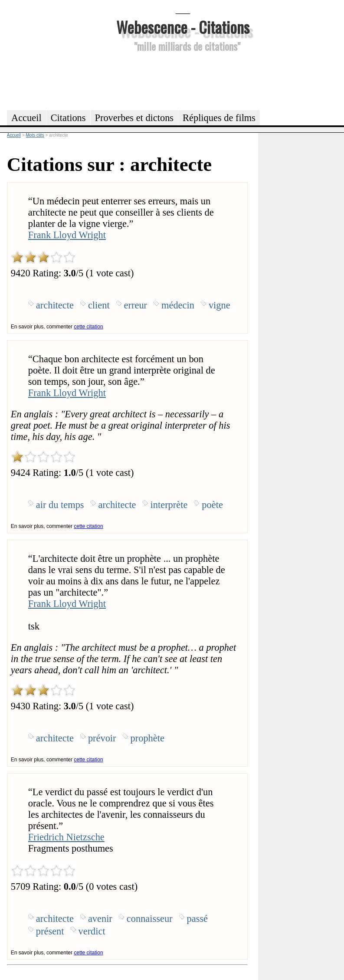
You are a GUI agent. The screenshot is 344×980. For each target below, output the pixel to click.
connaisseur (150, 919)
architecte (55, 305)
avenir (100, 919)
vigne (220, 305)
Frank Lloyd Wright (67, 235)
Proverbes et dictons (134, 118)
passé (198, 919)
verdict (92, 931)
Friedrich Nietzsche (66, 837)
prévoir (102, 738)
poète (212, 505)
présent (50, 931)
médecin (178, 305)
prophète (147, 738)
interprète (169, 505)
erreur (136, 305)
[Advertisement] (183, 80)
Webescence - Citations (183, 27)
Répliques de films (219, 118)
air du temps (60, 505)
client (99, 305)
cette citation (88, 327)
